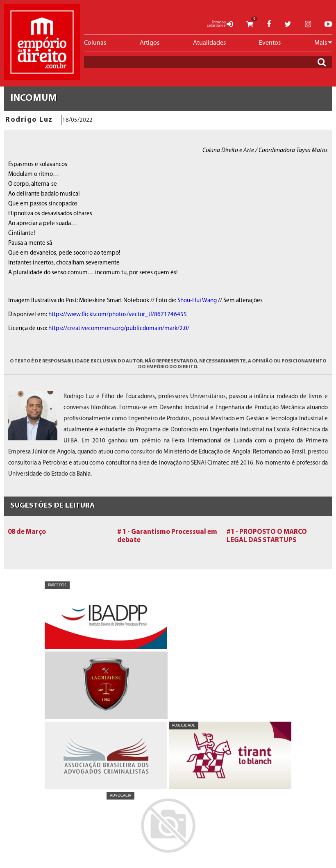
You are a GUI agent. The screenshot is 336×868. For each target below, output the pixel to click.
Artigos (150, 43)
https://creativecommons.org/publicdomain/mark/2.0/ (119, 329)
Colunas (95, 43)
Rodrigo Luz (29, 120)
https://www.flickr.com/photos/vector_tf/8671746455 (118, 315)
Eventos (270, 43)
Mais (323, 43)
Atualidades (209, 43)
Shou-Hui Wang (197, 301)
